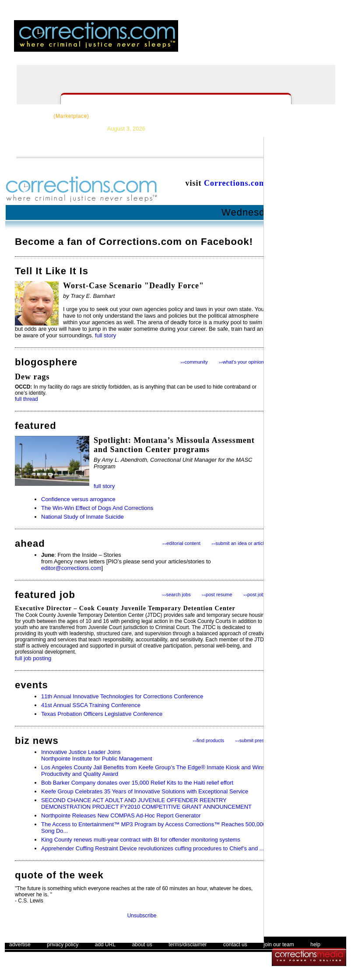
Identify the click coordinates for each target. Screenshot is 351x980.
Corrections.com (235, 183)
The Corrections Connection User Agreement (221, 960)
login (255, 42)
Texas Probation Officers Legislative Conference (102, 714)
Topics (185, 116)
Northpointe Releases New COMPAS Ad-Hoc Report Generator (121, 815)
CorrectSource (52, 116)
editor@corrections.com (71, 568)
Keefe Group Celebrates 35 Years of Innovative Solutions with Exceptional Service (145, 791)
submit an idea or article (239, 543)
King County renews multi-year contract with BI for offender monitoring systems (141, 840)
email (310, 42)
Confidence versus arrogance (78, 499)
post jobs (255, 594)
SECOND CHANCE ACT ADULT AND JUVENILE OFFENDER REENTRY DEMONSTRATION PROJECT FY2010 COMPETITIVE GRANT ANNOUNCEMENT (146, 803)
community (194, 362)
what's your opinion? (243, 362)
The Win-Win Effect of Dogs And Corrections (97, 508)
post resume (217, 594)
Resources (118, 116)
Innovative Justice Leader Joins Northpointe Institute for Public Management (97, 755)
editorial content (181, 543)
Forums (254, 116)
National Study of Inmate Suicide (82, 517)
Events (288, 116)
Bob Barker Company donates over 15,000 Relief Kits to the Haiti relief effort (137, 783)
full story (105, 335)
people (337, 42)
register (279, 42)
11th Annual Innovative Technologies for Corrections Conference (122, 696)
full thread (26, 399)
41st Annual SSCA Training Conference (91, 705)
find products (208, 740)
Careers (219, 116)
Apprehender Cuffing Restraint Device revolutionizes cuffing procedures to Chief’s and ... (153, 848)
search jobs (176, 594)
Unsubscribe (142, 916)
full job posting (33, 658)
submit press (251, 740)
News (155, 116)
